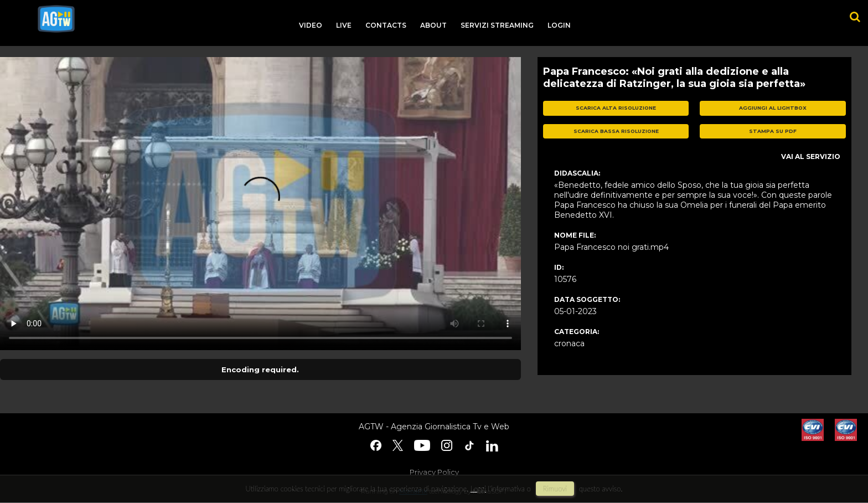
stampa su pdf (773, 131)
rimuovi (555, 489)
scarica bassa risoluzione (616, 131)
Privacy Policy (434, 472)
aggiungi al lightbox (773, 108)
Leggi (478, 489)
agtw (56, 19)
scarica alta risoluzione (616, 108)
